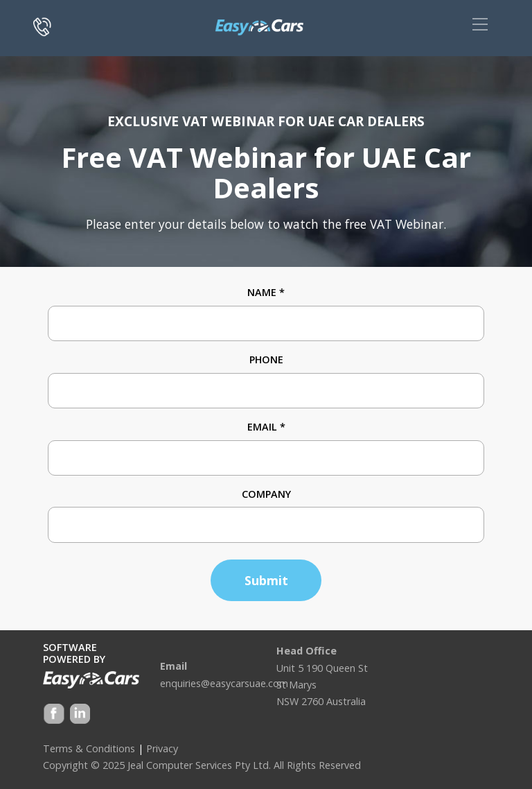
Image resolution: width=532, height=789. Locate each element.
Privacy (162, 748)
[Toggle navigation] (480, 24)
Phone (266, 359)
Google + (79, 715)
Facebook (54, 715)
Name (266, 292)
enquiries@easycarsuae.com (224, 683)
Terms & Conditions (89, 748)
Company (266, 494)
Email (266, 427)
